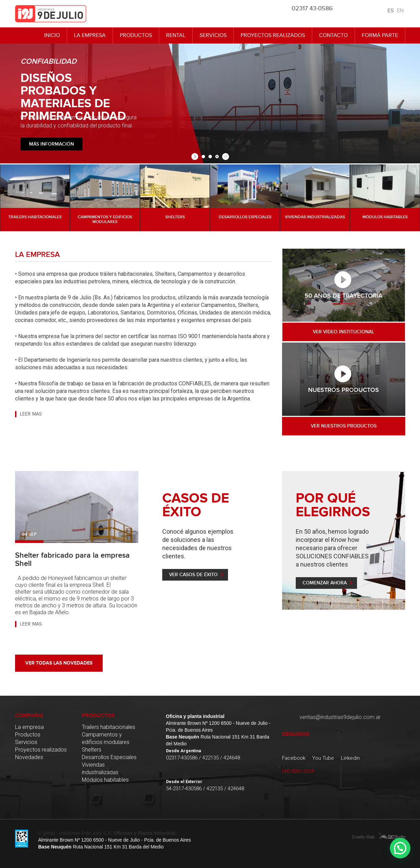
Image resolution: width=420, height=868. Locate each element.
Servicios (213, 35)
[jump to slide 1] (203, 157)
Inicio (52, 35)
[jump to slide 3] (217, 157)
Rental (176, 35)
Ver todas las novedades (59, 663)
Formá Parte (380, 35)
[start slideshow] (196, 157)
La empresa (90, 35)
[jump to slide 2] (210, 157)
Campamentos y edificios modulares (106, 738)
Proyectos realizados (273, 35)
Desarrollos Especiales (109, 757)
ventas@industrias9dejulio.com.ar (340, 717)
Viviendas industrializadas (100, 768)
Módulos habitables (105, 780)
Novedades (29, 757)
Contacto (333, 35)
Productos (136, 35)
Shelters (92, 750)
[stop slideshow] (225, 157)
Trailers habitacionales (109, 727)
